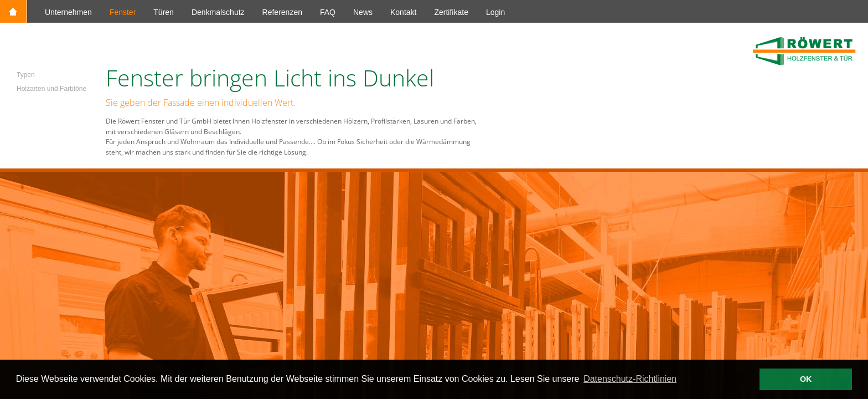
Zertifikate (451, 12)
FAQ (328, 12)
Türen (164, 12)
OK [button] (806, 379)
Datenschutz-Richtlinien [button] (630, 379)
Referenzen (282, 12)
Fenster (123, 12)
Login (495, 12)
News (363, 12)
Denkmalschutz (218, 12)
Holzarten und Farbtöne (51, 89)
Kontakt (403, 12)
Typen (26, 75)
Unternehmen (68, 12)
